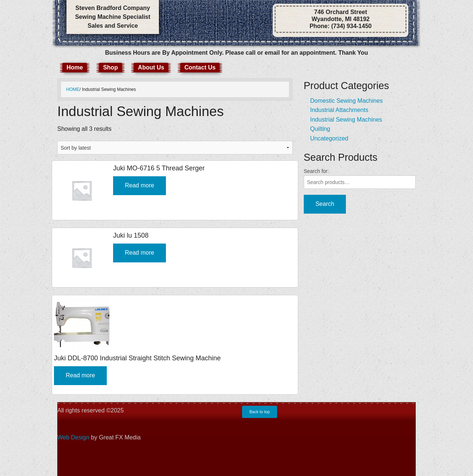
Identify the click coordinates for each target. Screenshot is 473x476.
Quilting (320, 129)
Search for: (316, 171)
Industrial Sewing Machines (346, 120)
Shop (110, 67)
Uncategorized (329, 138)
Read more (139, 185)
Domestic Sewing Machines (346, 101)
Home (75, 67)
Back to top (260, 412)
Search (325, 204)
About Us (151, 67)
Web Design (73, 437)
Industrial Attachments (339, 110)
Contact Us (200, 67)
